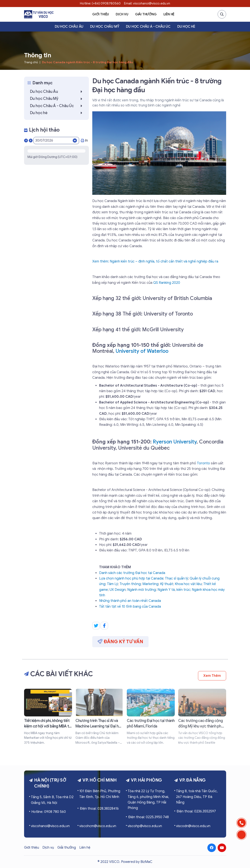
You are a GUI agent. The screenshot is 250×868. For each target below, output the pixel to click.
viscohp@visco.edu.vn (145, 826)
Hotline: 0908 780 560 (49, 812)
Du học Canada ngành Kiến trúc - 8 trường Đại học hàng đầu (87, 62)
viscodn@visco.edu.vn (193, 826)
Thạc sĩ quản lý (176, 578)
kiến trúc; (184, 590)
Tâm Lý (112, 584)
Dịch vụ (122, 14)
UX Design (118, 590)
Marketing (150, 584)
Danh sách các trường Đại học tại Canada (132, 573)
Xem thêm (212, 676)
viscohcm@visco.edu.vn (98, 826)
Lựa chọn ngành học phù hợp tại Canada (131, 578)
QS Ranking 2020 (167, 283)
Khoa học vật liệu (188, 584)
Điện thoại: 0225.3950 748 (148, 817)
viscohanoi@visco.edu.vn (50, 826)
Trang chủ (31, 62)
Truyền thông (130, 584)
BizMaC (146, 862)
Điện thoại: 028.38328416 (99, 809)
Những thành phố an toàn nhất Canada (130, 601)
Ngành (197, 590)
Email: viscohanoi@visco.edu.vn (147, 3)
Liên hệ (169, 14)
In (84, 141)
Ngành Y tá (166, 590)
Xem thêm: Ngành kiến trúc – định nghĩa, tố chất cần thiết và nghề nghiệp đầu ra (155, 261)
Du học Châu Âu (69, 27)
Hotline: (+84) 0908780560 (100, 3)
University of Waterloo (142, 351)
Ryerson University (175, 442)
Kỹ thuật (167, 584)
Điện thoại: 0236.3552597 (196, 811)
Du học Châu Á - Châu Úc (148, 27)
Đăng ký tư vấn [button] (121, 642)
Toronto (203, 463)
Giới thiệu (101, 14)
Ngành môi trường (142, 590)
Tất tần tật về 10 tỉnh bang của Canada (130, 607)
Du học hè (186, 27)
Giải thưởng (146, 14)
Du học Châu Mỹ (105, 27)
